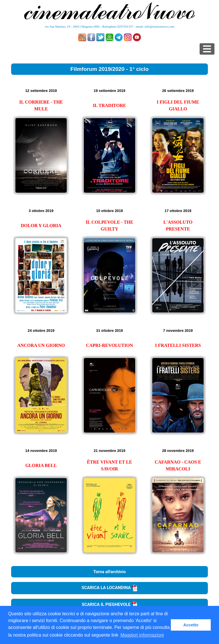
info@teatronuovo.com (159, 26)
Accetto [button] (191, 625)
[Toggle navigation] (207, 49)
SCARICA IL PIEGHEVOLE (109, 604)
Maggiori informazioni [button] (142, 635)
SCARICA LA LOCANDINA (109, 588)
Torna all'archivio (109, 572)
